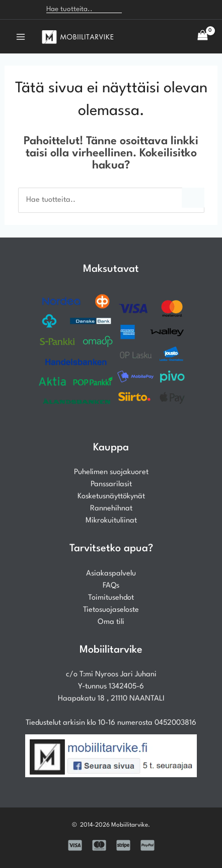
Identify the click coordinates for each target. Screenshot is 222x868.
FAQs (111, 586)
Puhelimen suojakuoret (111, 472)
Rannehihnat (111, 509)
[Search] (135, 10)
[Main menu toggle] (21, 36)
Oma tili (111, 622)
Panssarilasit (111, 484)
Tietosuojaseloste (111, 610)
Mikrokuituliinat (111, 521)
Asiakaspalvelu (111, 574)
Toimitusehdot (111, 598)
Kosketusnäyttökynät (111, 497)
